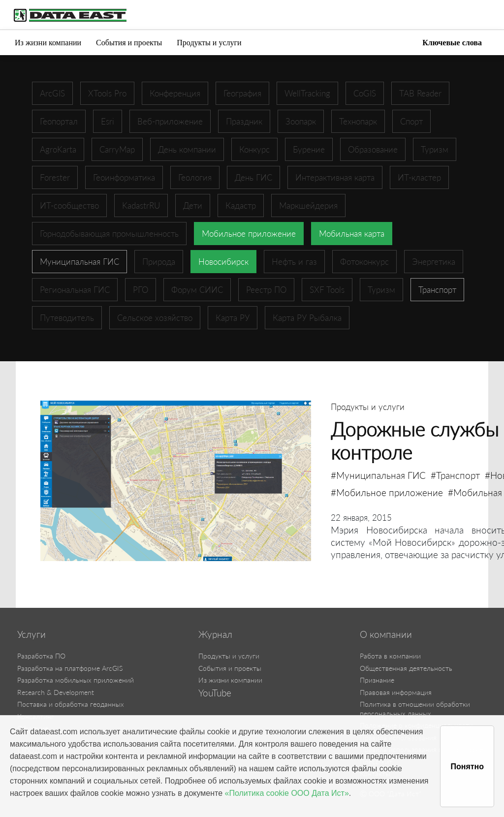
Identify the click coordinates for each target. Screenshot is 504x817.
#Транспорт (455, 475)
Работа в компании (390, 656)
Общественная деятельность (406, 668)
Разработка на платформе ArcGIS (70, 668)
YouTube (215, 693)
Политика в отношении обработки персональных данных (415, 709)
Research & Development (56, 692)
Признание (377, 680)
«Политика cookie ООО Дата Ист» (287, 793)
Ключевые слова (452, 43)
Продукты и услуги (209, 43)
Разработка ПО (41, 656)
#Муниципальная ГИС (378, 475)
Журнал (215, 634)
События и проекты (129, 43)
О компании (386, 634)
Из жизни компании (48, 43)
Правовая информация (396, 692)
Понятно (467, 767)
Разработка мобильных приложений (76, 680)
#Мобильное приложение (387, 492)
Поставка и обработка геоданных (71, 704)
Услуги (31, 634)
